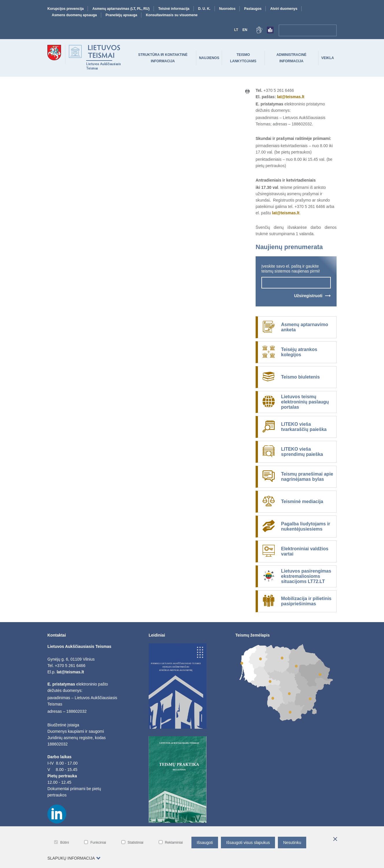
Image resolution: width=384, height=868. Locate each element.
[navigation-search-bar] (302, 30)
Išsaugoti (205, 843)
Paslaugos (253, 9)
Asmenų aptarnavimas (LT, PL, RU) (121, 9)
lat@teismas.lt (291, 97)
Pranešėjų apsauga (121, 15)
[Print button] (248, 92)
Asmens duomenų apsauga (74, 15)
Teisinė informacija (174, 9)
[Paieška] (331, 30)
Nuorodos (227, 9)
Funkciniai (95, 842)
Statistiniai (132, 842)
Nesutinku (292, 843)
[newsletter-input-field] (296, 283)
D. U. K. (204, 9)
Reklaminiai (171, 842)
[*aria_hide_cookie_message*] (335, 839)
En (245, 30)
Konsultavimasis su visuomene (172, 15)
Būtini (61, 842)
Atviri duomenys (284, 9)
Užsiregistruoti (308, 296)
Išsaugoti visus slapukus (248, 843)
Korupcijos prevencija (65, 9)
